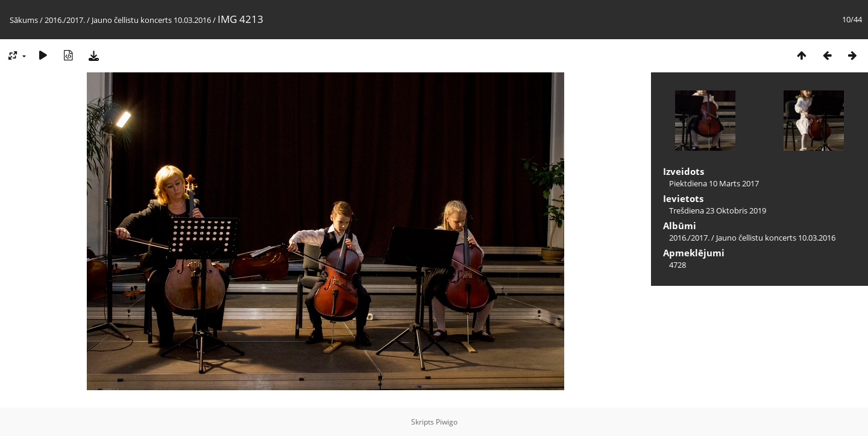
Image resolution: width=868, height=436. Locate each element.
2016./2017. (65, 20)
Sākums (24, 20)
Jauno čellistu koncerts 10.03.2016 (151, 20)
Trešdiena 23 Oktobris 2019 (718, 210)
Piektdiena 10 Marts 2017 (714, 183)
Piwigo (447, 422)
